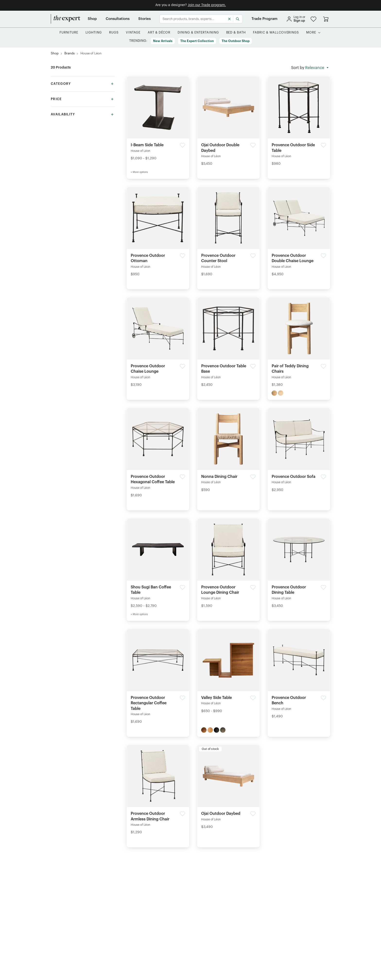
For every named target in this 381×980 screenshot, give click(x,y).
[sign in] (296, 19)
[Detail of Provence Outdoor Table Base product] (228, 344)
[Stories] (144, 19)
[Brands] (69, 54)
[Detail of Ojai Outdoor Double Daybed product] (228, 123)
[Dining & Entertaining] (198, 33)
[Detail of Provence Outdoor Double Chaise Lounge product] (299, 233)
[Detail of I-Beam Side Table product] (158, 120)
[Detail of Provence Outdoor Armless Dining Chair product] (158, 791)
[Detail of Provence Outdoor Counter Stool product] (228, 233)
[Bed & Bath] (236, 33)
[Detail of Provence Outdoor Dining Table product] (299, 565)
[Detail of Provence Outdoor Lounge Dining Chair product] (228, 565)
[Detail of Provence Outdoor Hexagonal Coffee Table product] (158, 454)
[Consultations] (118, 19)
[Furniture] (69, 33)
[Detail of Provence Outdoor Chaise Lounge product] (158, 344)
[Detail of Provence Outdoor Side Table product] (299, 123)
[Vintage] (133, 33)
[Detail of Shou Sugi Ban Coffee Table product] (158, 565)
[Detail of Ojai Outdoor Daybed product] (228, 788)
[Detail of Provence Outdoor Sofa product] (299, 451)
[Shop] (92, 19)
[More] (311, 33)
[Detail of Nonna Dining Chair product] (228, 451)
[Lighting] (94, 33)
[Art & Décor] (159, 33)
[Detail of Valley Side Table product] (228, 673)
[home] (66, 19)
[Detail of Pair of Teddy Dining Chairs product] (299, 344)
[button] (313, 19)
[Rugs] (114, 33)
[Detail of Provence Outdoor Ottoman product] (158, 233)
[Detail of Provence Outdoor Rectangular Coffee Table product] (158, 678)
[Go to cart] (326, 19)
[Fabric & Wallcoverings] (276, 33)
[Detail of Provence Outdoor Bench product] (299, 675)
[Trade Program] (264, 19)
